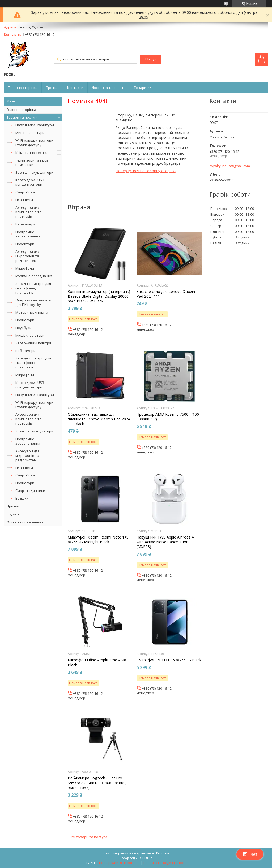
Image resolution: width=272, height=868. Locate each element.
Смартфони (25, 192)
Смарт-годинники (30, 491)
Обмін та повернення (25, 522)
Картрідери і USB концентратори (30, 182)
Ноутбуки (24, 328)
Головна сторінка (23, 88)
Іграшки (22, 498)
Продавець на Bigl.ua (136, 858)
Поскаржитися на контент (120, 863)
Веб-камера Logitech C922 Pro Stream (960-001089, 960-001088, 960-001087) (97, 783)
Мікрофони (25, 268)
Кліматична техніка (32, 153)
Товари (140, 88)
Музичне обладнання (34, 276)
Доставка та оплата (109, 88)
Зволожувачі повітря (33, 343)
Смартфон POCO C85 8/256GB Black (169, 660)
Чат (250, 854)
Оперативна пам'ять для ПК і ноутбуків (33, 302)
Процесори (25, 320)
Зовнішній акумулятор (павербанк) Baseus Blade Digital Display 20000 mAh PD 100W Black (99, 296)
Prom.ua (163, 853)
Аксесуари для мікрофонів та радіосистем (27, 256)
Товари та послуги (22, 117)
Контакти (75, 88)
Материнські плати (32, 312)
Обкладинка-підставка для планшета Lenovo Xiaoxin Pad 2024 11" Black (99, 419)
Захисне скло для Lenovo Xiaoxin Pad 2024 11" (166, 294)
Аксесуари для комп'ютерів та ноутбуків (28, 212)
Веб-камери (25, 224)
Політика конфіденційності (165, 863)
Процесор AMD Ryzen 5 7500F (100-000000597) (168, 417)
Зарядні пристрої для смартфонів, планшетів (33, 288)
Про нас (52, 88)
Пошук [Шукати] (151, 59)
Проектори (25, 244)
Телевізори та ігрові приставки (32, 162)
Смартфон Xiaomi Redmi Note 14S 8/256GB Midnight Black (98, 540)
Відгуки (13, 514)
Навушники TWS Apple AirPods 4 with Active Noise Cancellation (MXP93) (165, 542)
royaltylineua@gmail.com (230, 166)
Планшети (24, 200)
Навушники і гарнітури (35, 125)
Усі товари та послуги (89, 837)
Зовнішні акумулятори (34, 172)
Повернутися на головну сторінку (146, 171)
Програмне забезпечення (28, 234)
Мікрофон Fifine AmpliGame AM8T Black (98, 662)
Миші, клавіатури (30, 133)
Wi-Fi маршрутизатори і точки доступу (34, 143)
